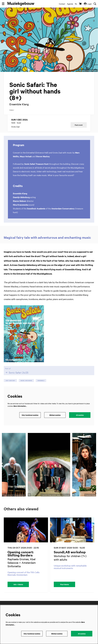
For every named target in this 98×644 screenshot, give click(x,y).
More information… (20, 410)
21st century (10, 384)
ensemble (41, 384)
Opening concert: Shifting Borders (21, 557)
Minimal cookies (55, 419)
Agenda (70, 4)
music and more (26, 384)
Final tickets (65, 588)
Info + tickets (18, 588)
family (12, 114)
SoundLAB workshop (70, 555)
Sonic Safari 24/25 (17, 376)
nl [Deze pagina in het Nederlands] (76, 4)
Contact (62, 4)
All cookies (80, 419)
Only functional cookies (30, 419)
